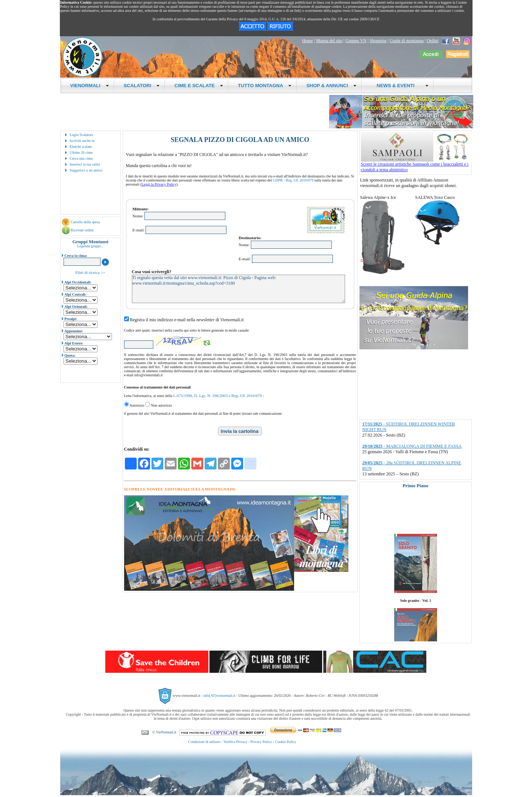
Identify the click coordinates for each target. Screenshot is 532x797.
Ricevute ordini (82, 230)
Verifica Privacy (236, 742)
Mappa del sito (329, 41)
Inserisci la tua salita (85, 164)
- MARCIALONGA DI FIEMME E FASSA (412, 446)
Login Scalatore (82, 135)
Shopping (378, 41)
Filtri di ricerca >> (90, 272)
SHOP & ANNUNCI (331, 86)
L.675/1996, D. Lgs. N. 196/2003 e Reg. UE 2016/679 (218, 396)
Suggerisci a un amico (86, 170)
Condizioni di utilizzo (204, 742)
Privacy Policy (261, 742)
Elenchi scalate (81, 147)
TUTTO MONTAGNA (265, 86)
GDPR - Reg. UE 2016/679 (293, 180)
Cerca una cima (81, 158)
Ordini (432, 41)
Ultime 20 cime (81, 152)
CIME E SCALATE (199, 86)
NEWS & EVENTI (400, 86)
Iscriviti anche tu (82, 141)
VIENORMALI (90, 86)
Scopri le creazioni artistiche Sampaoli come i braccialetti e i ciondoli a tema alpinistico (416, 165)
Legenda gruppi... (90, 246)
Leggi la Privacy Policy (159, 184)
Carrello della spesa (85, 222)
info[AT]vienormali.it (219, 696)
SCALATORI (142, 86)
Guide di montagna (407, 41)
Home (308, 41)
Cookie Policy (286, 742)
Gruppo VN (356, 41)
